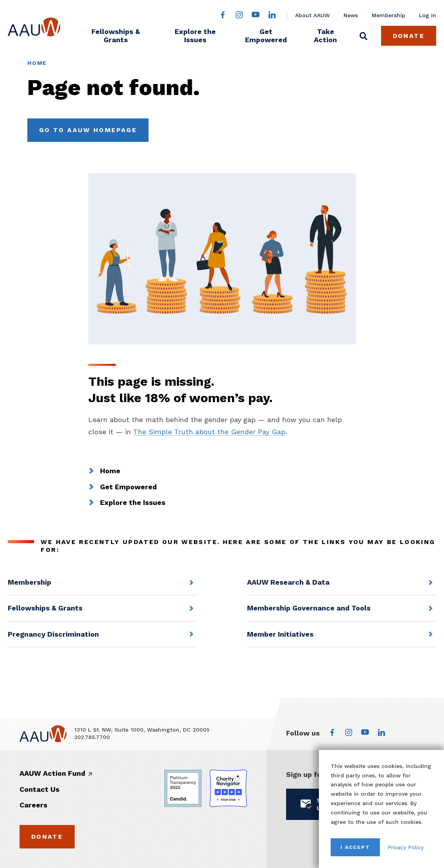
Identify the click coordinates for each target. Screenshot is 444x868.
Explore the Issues (195, 36)
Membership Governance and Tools (309, 608)
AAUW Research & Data (288, 582)
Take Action (325, 36)
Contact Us (39, 789)
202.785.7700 (92, 737)
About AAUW (312, 15)
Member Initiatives (280, 634)
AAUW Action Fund (52, 773)
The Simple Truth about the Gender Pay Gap (209, 432)
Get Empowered (266, 36)
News (351, 15)
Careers (33, 805)
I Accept (355, 847)
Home (37, 63)
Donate (409, 36)
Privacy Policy (406, 847)
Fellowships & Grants (116, 36)
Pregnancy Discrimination (53, 634)
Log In (428, 15)
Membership (388, 15)
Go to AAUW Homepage (88, 130)
